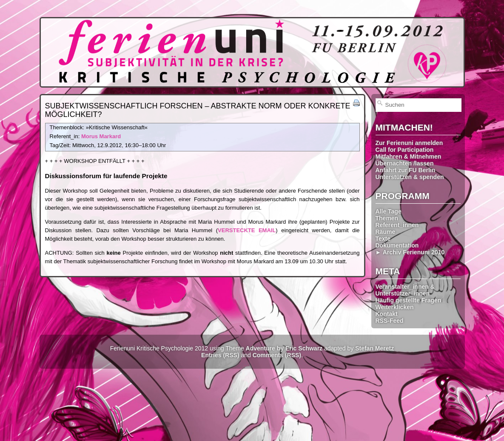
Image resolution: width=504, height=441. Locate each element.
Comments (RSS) (277, 355)
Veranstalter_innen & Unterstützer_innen (405, 290)
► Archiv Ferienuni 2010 (410, 252)
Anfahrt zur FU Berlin (406, 170)
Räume (386, 232)
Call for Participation (405, 150)
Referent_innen (397, 225)
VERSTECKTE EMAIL (247, 230)
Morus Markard (101, 136)
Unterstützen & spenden (410, 177)
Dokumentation (397, 245)
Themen (387, 218)
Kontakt (387, 314)
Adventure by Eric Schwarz (284, 348)
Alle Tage (389, 211)
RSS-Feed (390, 321)
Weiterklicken (395, 307)
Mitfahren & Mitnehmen (409, 156)
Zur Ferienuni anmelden (409, 143)
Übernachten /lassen (405, 163)
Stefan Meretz (374, 348)
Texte (383, 239)
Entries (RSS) (220, 355)
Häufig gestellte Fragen (409, 300)
